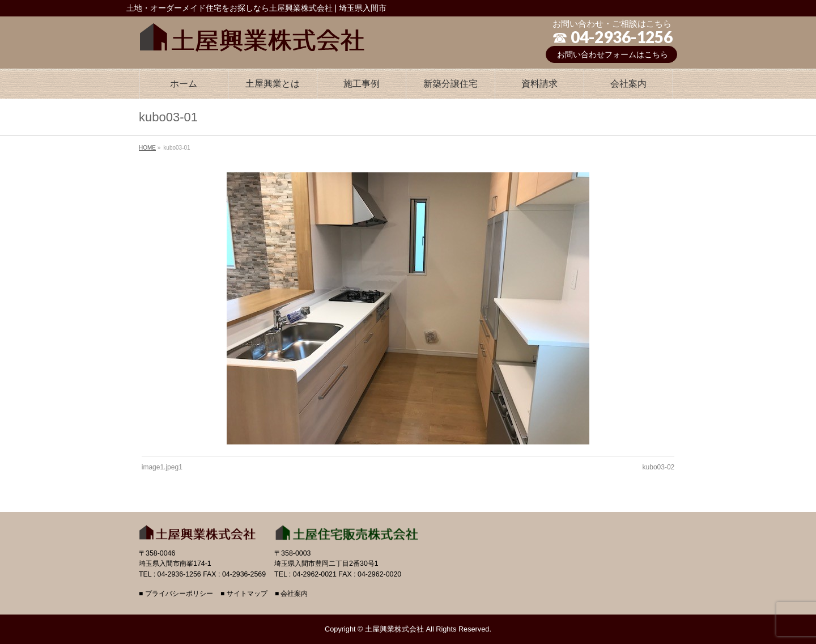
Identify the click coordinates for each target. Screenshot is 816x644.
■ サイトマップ (244, 594)
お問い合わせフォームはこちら (613, 54)
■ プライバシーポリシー (176, 594)
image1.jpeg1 (162, 467)
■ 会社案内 (292, 594)
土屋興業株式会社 (394, 629)
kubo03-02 (659, 467)
